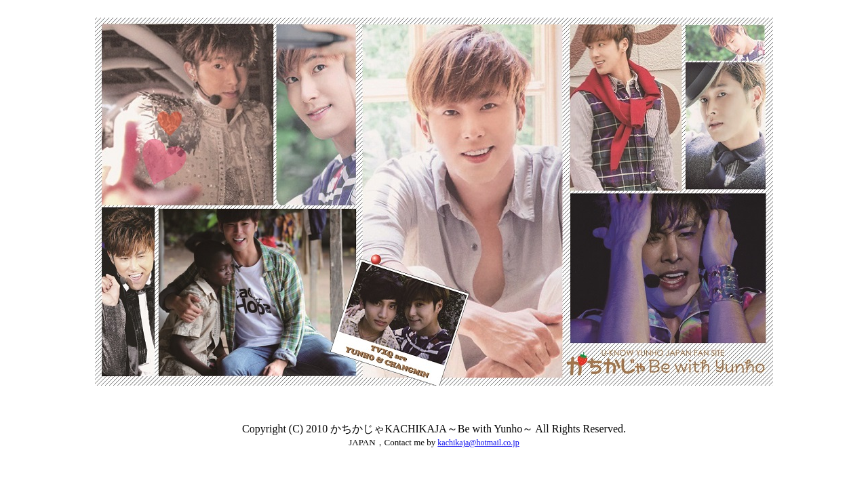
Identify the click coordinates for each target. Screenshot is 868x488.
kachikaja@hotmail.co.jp (478, 443)
